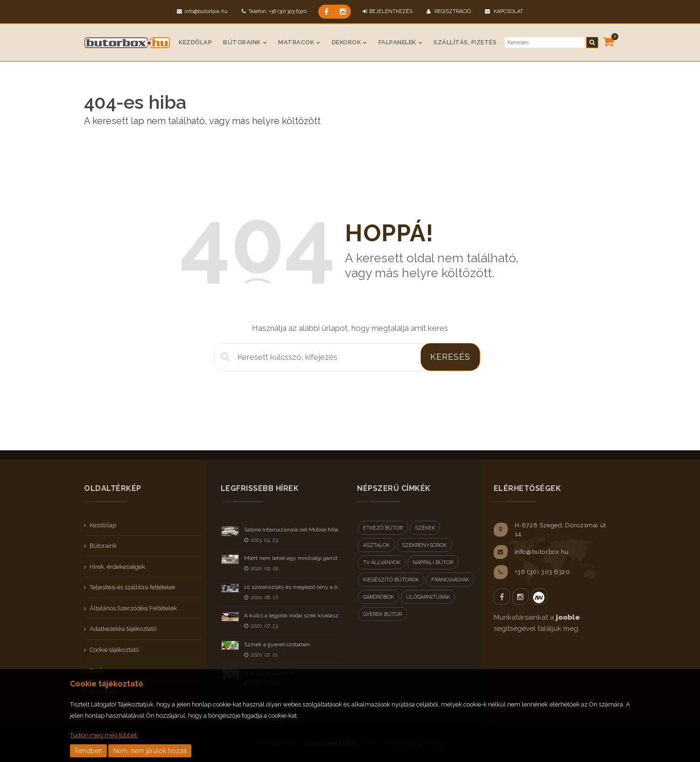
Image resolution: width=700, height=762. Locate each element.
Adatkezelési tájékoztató (123, 629)
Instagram (521, 597)
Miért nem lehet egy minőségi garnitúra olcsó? (303, 558)
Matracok (296, 42)
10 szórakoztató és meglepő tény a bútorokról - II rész (312, 587)
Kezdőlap (195, 42)
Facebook (502, 597)
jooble (568, 617)
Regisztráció (449, 11)
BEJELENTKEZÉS (388, 11)
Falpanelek (397, 42)
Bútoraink (242, 42)
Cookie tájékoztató (114, 650)
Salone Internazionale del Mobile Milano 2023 (301, 530)
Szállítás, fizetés (465, 42)
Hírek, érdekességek (117, 567)
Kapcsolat (504, 11)
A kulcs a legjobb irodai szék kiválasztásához (301, 615)
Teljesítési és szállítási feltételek (133, 587)
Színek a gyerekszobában (277, 644)
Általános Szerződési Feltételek (133, 608)
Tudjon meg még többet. (104, 735)
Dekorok (346, 42)
